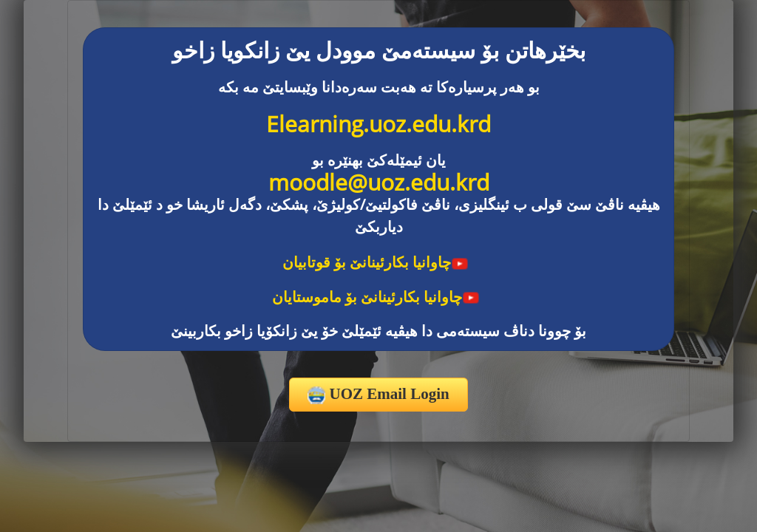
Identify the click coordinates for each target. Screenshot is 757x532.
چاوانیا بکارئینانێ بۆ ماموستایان (376, 297)
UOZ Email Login (378, 395)
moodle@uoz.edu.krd (379, 182)
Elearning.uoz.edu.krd (378, 124)
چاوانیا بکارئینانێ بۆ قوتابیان (376, 262)
